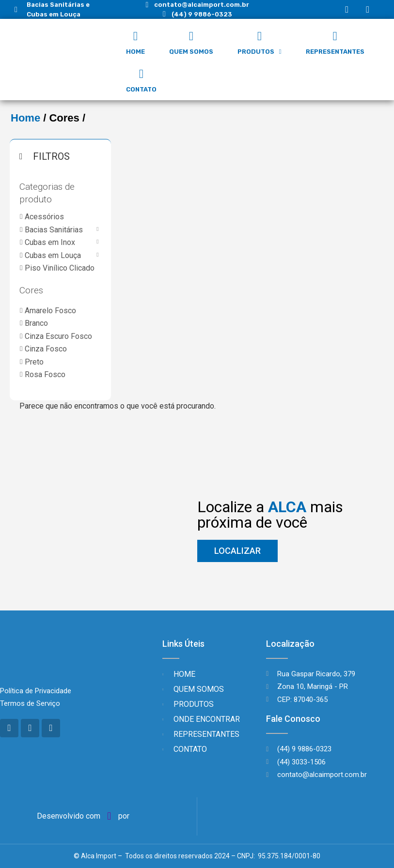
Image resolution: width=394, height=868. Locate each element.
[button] (237, 551)
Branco (36, 323)
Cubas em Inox (50, 242)
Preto (34, 362)
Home (25, 118)
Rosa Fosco (45, 374)
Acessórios (44, 217)
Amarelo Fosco (50, 311)
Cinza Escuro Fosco (58, 336)
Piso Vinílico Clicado (60, 268)
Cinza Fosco (46, 349)
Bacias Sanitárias (54, 230)
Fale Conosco (293, 719)
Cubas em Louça (53, 255)
